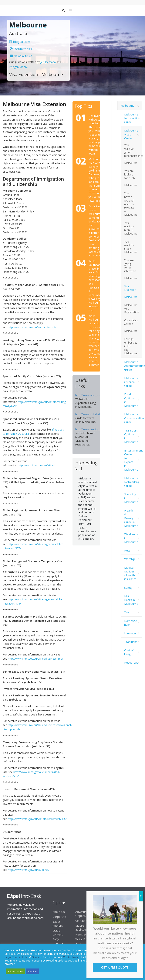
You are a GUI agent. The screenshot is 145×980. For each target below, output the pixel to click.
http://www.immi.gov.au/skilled (37, 465)
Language (131, 633)
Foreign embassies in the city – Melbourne (131, 346)
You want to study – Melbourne (131, 247)
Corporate (59, 917)
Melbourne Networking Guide (132, 482)
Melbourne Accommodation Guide (133, 366)
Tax (127, 612)
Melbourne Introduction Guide (132, 118)
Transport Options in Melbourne (131, 436)
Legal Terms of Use (17, 957)
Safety (128, 588)
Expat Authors (58, 923)
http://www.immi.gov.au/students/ (29, 870)
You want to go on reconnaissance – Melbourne (133, 154)
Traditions (131, 642)
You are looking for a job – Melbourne (131, 178)
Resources (131, 662)
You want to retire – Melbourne (131, 228)
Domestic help (130, 623)
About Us (59, 912)
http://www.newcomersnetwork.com (98, 395)
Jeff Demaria (48, 62)
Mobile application (82, 927)
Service (37, 957)
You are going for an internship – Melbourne (131, 269)
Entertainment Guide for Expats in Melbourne (133, 460)
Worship (130, 559)
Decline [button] (32, 971)
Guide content (58, 932)
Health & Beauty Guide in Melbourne (131, 518)
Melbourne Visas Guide (131, 134)
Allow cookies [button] (15, 971)
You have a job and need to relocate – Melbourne (131, 204)
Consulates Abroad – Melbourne (131, 326)
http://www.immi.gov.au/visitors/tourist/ (32, 327)
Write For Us (84, 939)
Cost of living (129, 652)
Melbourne (127, 105)
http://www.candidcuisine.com (94, 429)
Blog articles (20, 42)
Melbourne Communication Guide (133, 418)
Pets (127, 550)
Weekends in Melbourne (131, 538)
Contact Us (83, 921)
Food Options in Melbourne (131, 400)
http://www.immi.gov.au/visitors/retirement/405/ (37, 819)
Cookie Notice (72, 957)
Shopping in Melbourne (131, 498)
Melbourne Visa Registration (132, 309)
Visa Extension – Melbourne (131, 292)
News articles (21, 56)
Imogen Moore (19, 67)
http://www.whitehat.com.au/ (93, 414)
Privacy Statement (126, 954)
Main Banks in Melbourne (131, 600)
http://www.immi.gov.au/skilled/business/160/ (35, 659)
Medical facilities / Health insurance (130, 573)
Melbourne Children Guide (131, 382)
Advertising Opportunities (84, 914)
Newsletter (83, 934)
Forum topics (21, 49)
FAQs (56, 939)
